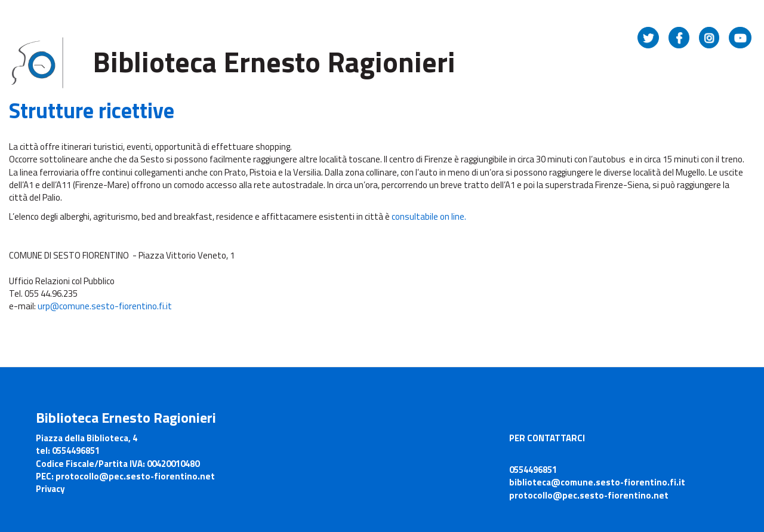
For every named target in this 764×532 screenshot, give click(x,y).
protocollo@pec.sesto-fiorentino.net (589, 495)
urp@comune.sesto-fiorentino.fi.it (105, 306)
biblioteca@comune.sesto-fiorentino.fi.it (597, 482)
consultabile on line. (429, 216)
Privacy (50, 489)
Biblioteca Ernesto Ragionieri (274, 62)
